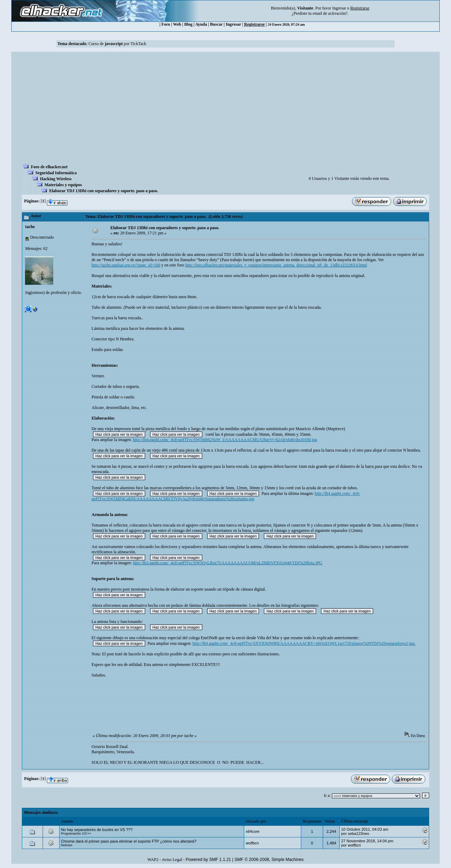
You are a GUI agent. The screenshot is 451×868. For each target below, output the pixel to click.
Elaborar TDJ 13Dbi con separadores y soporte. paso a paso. (103, 191)
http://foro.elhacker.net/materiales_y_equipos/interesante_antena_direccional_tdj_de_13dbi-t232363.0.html (276, 265)
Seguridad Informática (56, 173)
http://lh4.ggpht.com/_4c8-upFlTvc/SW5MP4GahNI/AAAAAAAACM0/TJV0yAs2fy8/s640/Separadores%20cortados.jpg (226, 496)
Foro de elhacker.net (49, 167)
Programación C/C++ (76, 834)
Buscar (216, 24)
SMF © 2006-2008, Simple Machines (269, 860)
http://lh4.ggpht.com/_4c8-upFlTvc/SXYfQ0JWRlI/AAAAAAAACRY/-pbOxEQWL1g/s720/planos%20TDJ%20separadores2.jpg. (304, 643)
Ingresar (339, 8)
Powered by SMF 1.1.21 (208, 860)
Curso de (106, 44)
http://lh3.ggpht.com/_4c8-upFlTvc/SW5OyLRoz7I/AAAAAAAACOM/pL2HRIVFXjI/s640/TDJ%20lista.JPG (228, 563)
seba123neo (359, 834)
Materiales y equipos (63, 185)
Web (177, 24)
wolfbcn (252, 843)
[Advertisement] (225, 110)
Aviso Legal (172, 860)
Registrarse (255, 24)
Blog (188, 24)
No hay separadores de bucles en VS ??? (97, 830)
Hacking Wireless (56, 179)
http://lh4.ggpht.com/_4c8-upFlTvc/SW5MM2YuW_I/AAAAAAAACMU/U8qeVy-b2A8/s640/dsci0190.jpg (225, 440)
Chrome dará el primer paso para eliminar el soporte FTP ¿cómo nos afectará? (129, 841)
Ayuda (201, 24)
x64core (252, 831)
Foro (166, 24)
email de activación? (330, 13)
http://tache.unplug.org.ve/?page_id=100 (126, 265)
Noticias (67, 845)
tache (30, 227)
